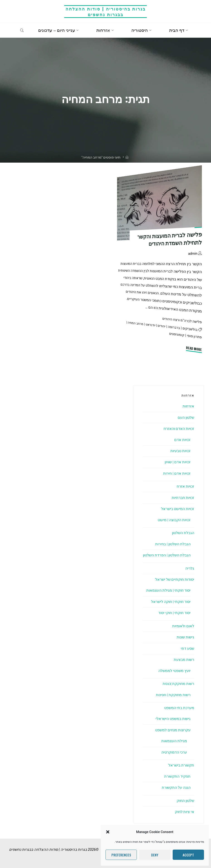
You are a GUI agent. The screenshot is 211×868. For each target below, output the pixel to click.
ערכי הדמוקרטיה (174, 752)
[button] (108, 832)
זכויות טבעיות (180, 451)
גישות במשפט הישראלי (173, 719)
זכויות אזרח (185, 486)
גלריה (190, 568)
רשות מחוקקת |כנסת (178, 684)
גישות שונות (185, 637)
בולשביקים (189, 329)
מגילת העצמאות (174, 741)
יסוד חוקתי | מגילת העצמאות (168, 590)
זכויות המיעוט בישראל (178, 509)
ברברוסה (172, 327)
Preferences (121, 855)
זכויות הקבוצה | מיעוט (174, 520)
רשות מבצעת (184, 660)
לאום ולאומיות (183, 626)
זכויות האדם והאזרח (179, 429)
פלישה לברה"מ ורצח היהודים (181, 321)
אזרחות (188, 406)
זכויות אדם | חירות (177, 473)
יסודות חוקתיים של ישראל (175, 579)
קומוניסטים (176, 335)
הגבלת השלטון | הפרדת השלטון (167, 555)
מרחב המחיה (132, 323)
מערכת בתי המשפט (179, 708)
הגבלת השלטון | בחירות (173, 544)
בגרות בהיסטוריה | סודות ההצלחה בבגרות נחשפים (106, 11)
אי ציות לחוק (184, 812)
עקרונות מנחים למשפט (173, 730)
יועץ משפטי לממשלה (174, 671)
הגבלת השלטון (183, 533)
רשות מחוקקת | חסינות (173, 695)
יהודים (159, 326)
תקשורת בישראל (181, 765)
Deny (155, 855)
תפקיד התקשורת (177, 776)
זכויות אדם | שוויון (178, 462)
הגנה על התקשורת (176, 787)
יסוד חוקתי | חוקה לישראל (171, 602)
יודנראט (148, 325)
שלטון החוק (185, 801)
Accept (188, 855)
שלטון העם (186, 418)
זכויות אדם (182, 440)
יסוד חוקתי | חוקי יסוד (174, 613)
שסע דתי (188, 649)
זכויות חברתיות (183, 498)
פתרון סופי (194, 337)
